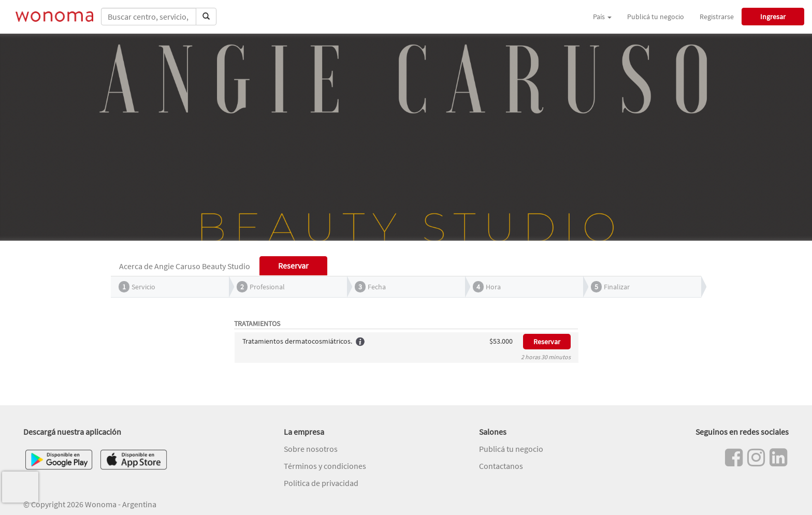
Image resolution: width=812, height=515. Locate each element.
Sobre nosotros (311, 449)
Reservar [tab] (293, 266)
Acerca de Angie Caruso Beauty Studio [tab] (185, 266)
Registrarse (717, 17)
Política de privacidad (321, 483)
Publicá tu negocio (656, 17)
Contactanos (501, 466)
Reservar (547, 342)
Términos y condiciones (325, 466)
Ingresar (773, 17)
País (602, 17)
